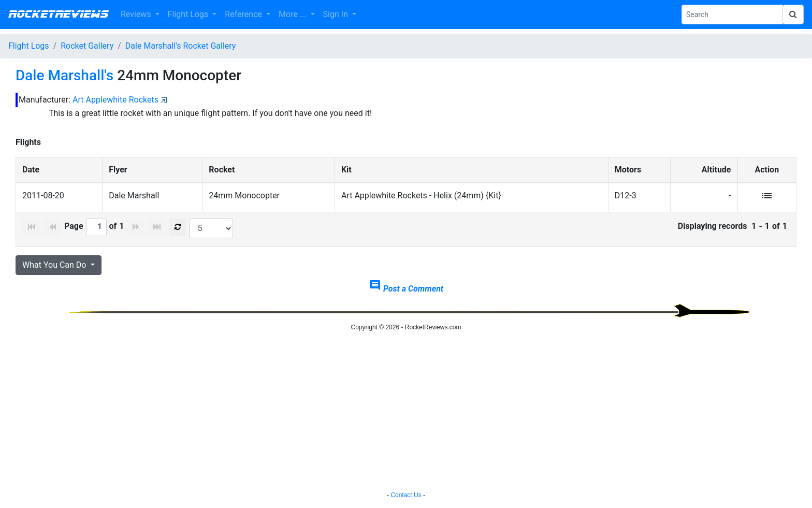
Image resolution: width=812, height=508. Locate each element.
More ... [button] (293, 14)
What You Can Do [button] (55, 265)
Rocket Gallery (87, 46)
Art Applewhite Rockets (115, 100)
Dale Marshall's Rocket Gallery (181, 46)
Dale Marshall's (64, 75)
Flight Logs (29, 46)
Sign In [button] (337, 14)
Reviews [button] (137, 14)
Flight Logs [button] (189, 14)
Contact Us (406, 495)
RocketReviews (58, 14)
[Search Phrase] (732, 14)
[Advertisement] (406, 413)
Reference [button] (244, 14)
